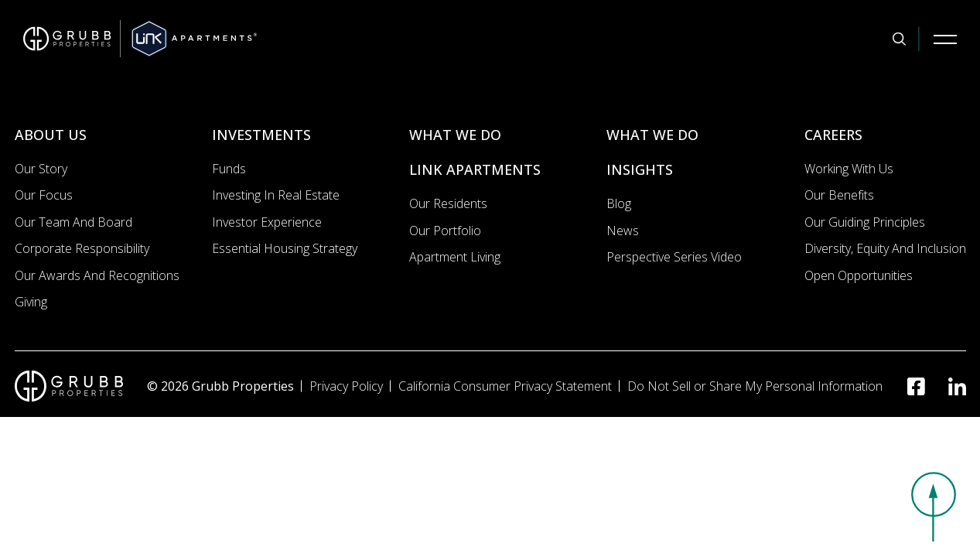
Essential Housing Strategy (285, 248)
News (623, 231)
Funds (229, 169)
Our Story (41, 169)
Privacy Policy (346, 386)
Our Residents (448, 203)
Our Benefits (839, 195)
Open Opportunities (859, 275)
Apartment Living (455, 257)
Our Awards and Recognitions (97, 275)
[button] (934, 507)
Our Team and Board (73, 222)
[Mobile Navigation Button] (945, 39)
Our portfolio (445, 231)
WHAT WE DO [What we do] (455, 135)
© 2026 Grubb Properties (220, 386)
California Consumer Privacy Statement (505, 386)
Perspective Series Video (674, 257)
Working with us (849, 169)
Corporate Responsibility (82, 248)
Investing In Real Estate (276, 195)
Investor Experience (267, 222)
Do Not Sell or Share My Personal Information (755, 386)
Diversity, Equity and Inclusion (885, 248)
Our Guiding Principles (865, 222)
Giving (31, 302)
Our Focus (44, 195)
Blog (619, 203)
